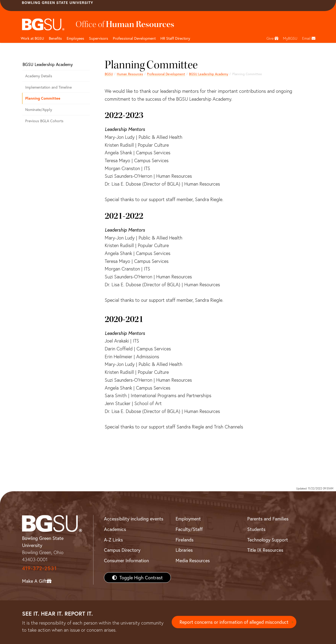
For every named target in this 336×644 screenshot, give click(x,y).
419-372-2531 (39, 568)
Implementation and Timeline (48, 87)
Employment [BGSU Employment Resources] (188, 519)
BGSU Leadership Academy (209, 74)
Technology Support (268, 540)
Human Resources (130, 74)
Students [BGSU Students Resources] (256, 529)
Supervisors (99, 38)
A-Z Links (113, 540)
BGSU (109, 74)
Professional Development (134, 38)
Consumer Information (126, 560)
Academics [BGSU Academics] (115, 529)
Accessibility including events (134, 519)
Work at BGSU (32, 38)
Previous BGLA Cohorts (44, 121)
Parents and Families (268, 519)
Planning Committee (43, 98)
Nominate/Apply (39, 109)
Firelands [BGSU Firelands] (185, 540)
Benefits (55, 38)
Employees (75, 38)
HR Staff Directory (175, 38)
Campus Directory (122, 550)
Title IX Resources (265, 550)
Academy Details (39, 76)
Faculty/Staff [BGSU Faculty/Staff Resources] (189, 529)
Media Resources (193, 560)
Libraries (184, 550)
